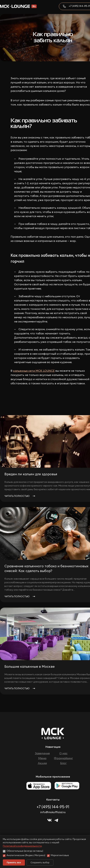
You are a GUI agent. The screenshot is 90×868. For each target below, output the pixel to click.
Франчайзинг (63, 758)
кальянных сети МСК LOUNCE (34, 371)
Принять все (14, 862)
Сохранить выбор (40, 862)
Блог (63, 763)
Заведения (42, 753)
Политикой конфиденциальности (22, 846)
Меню (42, 758)
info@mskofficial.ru (53, 812)
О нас (63, 753)
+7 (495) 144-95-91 (53, 807)
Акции (42, 763)
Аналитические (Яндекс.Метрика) (24, 856)
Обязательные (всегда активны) (23, 851)
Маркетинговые (58, 856)
